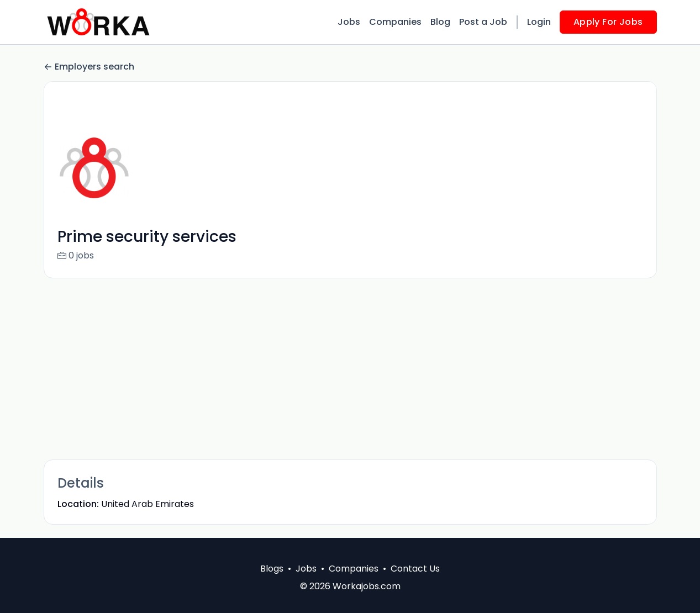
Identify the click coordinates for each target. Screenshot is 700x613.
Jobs (349, 22)
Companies (395, 22)
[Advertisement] (350, 369)
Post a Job (483, 22)
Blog (440, 22)
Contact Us (415, 569)
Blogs (272, 569)
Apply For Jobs (608, 22)
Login (539, 22)
